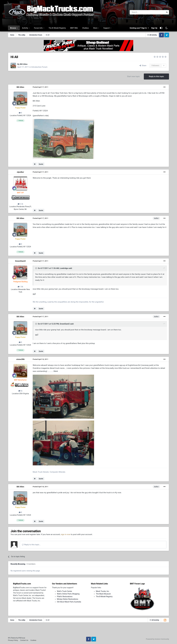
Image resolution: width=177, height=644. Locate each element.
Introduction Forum (39, 67)
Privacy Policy (13, 640)
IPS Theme (12, 638)
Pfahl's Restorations (65, 597)
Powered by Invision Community (157, 639)
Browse (13, 28)
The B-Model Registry (57, 28)
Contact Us (24, 640)
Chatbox (85, 28)
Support (107, 28)
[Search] (141, 12)
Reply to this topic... (31, 545)
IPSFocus (22, 638)
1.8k (20, 287)
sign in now (66, 534)
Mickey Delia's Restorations (68, 599)
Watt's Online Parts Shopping (68, 594)
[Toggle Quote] (36, 268)
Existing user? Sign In (139, 28)
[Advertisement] (88, 630)
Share (143, 66)
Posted (41, 87)
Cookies (33, 640)
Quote (41, 164)
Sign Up (154, 28)
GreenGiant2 (20, 261)
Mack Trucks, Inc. (103, 591)
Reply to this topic (156, 76)
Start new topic (133, 76)
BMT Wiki (74, 28)
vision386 (20, 359)
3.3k (20, 204)
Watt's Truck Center (64, 591)
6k (20, 391)
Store (96, 28)
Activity (25, 28)
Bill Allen (24, 64)
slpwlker (20, 172)
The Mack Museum (103, 594)
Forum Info (39, 28)
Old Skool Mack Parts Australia (69, 602)
